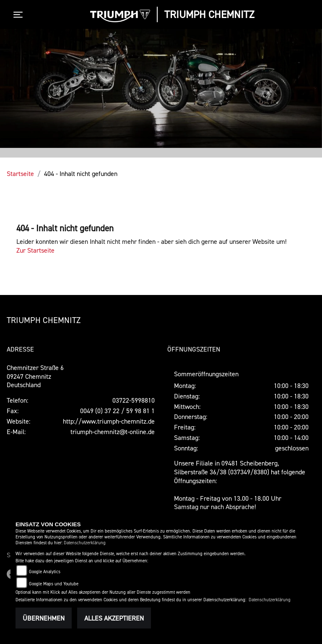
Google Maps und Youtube (54, 584)
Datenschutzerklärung (85, 543)
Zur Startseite (35, 250)
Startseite (20, 173)
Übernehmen (44, 618)
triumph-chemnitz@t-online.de (113, 432)
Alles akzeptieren (114, 618)
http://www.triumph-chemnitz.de (109, 421)
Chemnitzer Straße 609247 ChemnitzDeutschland (35, 376)
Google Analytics (45, 572)
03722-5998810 (134, 400)
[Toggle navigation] (20, 15)
